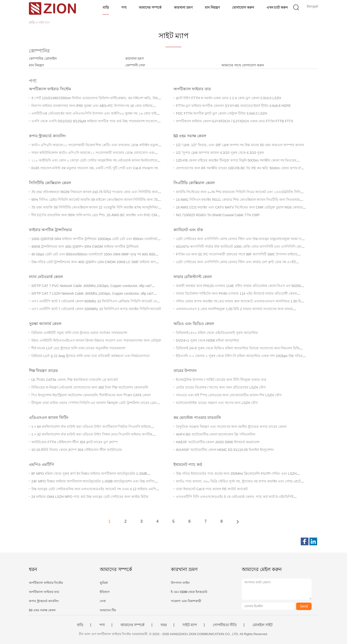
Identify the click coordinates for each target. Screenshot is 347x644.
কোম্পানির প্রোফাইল (43, 59)
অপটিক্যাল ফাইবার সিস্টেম (50, 89)
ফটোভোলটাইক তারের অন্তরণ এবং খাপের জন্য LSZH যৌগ (217, 403)
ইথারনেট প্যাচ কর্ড (188, 465)
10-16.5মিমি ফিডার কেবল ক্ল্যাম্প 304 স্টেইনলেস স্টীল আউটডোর (77, 450)
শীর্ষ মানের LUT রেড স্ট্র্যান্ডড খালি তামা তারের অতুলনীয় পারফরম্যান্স (78, 348)
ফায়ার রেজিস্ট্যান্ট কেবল (193, 277)
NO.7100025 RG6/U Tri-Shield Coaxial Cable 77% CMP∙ (218, 215)
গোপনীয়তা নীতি (225, 625)
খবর (164, 625)
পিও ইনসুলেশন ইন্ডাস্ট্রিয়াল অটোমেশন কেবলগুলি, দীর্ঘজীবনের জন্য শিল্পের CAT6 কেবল (91, 395)
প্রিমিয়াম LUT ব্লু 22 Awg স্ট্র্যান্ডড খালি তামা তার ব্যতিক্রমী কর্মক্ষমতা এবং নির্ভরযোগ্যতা (90, 356)
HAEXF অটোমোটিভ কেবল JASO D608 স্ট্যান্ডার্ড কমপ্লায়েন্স (218, 442)
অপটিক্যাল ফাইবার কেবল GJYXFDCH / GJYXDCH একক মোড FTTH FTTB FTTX (235, 121)
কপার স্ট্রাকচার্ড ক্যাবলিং (47, 136)
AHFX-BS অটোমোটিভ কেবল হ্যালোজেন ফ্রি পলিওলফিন (216, 434)
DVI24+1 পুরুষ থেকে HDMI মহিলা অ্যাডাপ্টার (207, 340)
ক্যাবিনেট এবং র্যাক (188, 230)
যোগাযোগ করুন (243, 7)
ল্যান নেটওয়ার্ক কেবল (46, 277)
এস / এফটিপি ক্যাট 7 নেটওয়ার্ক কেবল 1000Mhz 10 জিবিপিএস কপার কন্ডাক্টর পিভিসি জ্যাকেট (96, 309)
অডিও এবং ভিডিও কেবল (194, 324)
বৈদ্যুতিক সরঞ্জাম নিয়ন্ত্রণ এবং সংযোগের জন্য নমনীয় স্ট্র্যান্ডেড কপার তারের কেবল (231, 427)
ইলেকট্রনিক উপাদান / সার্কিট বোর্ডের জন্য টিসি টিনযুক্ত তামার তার (221, 380)
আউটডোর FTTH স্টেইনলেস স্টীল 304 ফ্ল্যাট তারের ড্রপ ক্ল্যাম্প (74, 442)
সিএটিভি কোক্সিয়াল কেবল (194, 183)
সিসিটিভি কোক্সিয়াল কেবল (50, 183)
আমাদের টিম (108, 610)
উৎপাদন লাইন (180, 583)
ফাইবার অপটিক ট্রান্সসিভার (50, 230)
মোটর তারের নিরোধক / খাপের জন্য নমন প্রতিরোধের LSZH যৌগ (221, 387)
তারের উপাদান (185, 371)
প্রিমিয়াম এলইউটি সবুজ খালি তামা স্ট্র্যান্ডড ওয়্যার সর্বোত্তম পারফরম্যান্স (79, 333)
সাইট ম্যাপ (190, 625)
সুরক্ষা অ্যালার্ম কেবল (45, 324)
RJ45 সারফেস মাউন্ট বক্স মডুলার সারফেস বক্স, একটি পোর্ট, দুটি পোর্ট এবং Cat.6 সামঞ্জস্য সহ (95, 168)
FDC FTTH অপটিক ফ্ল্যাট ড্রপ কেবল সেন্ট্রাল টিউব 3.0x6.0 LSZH (221, 113)
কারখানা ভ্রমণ (183, 7)
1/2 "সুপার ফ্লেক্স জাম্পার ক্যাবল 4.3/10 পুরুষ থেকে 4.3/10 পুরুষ (220, 153)
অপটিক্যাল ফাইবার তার (192, 89)
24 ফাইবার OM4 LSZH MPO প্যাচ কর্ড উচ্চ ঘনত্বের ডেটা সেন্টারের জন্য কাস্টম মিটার (90, 497)
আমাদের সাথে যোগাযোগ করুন (243, 65)
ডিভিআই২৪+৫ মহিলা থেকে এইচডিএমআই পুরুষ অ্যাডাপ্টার (217, 333)
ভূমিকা (104, 583)
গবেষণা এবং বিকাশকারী (186, 601)
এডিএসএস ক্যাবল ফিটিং (49, 418)
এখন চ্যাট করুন (277, 7)
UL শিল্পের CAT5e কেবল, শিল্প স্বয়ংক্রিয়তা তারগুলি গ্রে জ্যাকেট (75, 380)
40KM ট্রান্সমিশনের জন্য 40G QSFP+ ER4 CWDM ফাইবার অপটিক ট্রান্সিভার (85, 247)
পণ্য (124, 7)
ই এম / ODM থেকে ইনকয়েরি (189, 592)
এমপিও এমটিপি (41, 465)
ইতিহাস (105, 592)
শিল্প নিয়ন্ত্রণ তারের (43, 371)
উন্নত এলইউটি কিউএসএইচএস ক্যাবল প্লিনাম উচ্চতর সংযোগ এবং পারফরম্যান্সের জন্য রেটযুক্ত (96, 340)
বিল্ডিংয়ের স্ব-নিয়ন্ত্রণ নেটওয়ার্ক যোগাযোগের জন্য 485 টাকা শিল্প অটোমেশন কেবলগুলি (90, 387)
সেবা (103, 601)
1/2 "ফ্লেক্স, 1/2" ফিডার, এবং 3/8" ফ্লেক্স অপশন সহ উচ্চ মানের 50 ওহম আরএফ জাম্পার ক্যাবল (240, 145)
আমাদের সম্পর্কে (150, 7)
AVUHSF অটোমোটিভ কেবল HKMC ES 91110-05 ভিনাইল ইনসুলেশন (225, 450)
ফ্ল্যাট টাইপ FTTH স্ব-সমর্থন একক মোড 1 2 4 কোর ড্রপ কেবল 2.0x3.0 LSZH (228, 98)
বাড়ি (106, 7)
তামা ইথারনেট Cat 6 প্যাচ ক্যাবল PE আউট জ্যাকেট (212, 489)
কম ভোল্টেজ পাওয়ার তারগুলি (197, 418)
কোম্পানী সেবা (135, 65)
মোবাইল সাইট (263, 625)
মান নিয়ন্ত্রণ (212, 7)
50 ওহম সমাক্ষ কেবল (190, 136)
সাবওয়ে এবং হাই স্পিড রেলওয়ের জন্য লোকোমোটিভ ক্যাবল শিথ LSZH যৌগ (229, 395)
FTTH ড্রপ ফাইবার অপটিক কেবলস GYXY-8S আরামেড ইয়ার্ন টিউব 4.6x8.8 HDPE (233, 106)
